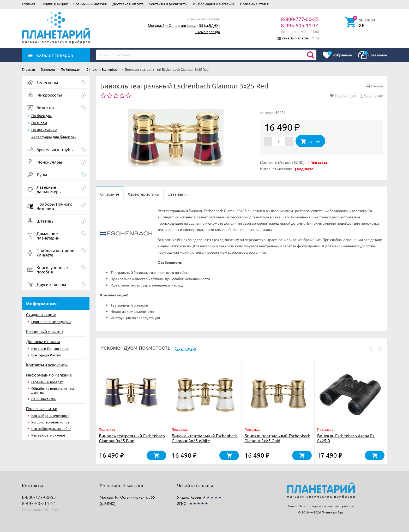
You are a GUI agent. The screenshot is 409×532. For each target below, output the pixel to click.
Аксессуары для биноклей (54, 137)
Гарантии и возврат (47, 382)
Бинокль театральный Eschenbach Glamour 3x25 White (205, 438)
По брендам (41, 116)
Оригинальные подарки (51, 322)
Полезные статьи (255, 4)
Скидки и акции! (54, 4)
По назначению (44, 130)
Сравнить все (185, 348)
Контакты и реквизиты (168, 4)
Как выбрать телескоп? (50, 416)
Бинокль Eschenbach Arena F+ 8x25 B (346, 438)
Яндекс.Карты (189, 497)
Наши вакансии (44, 399)
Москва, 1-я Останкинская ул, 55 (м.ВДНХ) (184, 25)
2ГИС (182, 503)
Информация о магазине (214, 4)
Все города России (46, 355)
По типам (39, 123)
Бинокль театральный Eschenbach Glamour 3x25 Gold (277, 438)
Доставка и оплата (128, 4)
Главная (29, 4)
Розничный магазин (90, 4)
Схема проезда (208, 32)
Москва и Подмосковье (50, 348)
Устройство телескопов (50, 422)
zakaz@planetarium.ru (300, 38)
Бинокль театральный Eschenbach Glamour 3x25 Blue (132, 438)
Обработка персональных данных (53, 390)
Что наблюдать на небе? (51, 429)
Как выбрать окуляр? (48, 435)
